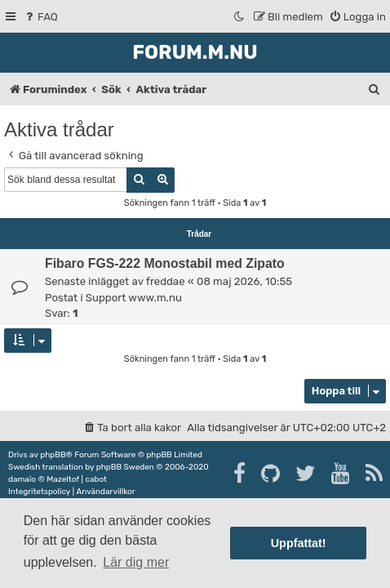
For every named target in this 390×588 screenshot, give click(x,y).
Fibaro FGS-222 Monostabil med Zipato (165, 263)
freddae (166, 281)
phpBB (53, 455)
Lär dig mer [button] (136, 562)
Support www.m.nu (134, 298)
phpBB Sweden (125, 467)
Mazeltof (63, 479)
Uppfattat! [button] (299, 543)
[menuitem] (40, 17)
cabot (96, 479)
